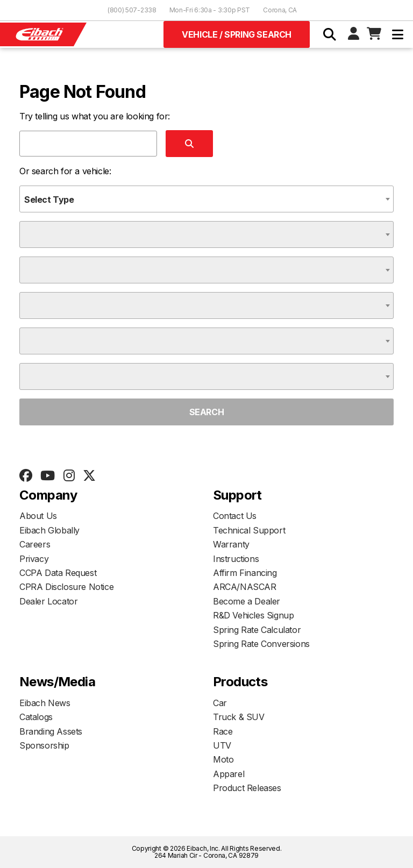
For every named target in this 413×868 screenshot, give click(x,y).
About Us (38, 516)
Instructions (236, 559)
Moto (223, 759)
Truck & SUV (239, 717)
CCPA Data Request (58, 573)
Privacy (34, 559)
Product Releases (247, 788)
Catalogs (36, 717)
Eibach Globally (49, 530)
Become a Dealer (247, 601)
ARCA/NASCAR (245, 587)
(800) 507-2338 (132, 10)
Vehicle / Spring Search (237, 34)
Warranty (231, 544)
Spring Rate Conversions (261, 644)
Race (223, 731)
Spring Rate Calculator (257, 630)
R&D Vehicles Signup (253, 615)
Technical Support (249, 530)
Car (220, 703)
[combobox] (206, 199)
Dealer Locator (48, 601)
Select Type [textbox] (49, 200)
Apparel (229, 774)
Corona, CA (280, 10)
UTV (222, 745)
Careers (35, 544)
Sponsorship (44, 745)
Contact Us (235, 516)
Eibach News (45, 703)
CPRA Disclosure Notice (66, 587)
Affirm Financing (245, 573)
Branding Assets (51, 731)
